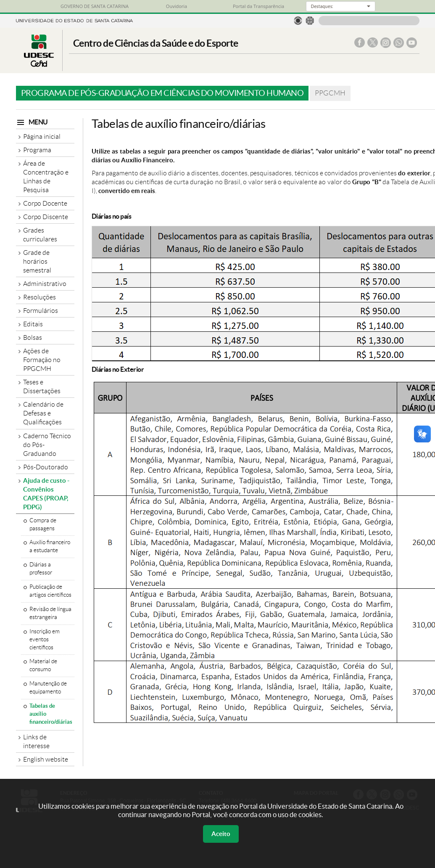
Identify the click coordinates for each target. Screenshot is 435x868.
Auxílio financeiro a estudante (50, 546)
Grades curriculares (40, 235)
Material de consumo (43, 665)
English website (46, 759)
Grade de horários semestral (37, 261)
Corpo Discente (46, 217)
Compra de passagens (43, 524)
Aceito (221, 834)
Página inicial (42, 136)
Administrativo (45, 284)
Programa (37, 150)
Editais (33, 324)
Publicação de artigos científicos (50, 591)
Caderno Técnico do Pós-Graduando (47, 445)
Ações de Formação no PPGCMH (42, 360)
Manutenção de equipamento (48, 688)
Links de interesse (36, 741)
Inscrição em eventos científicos (45, 639)
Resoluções (40, 297)
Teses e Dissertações (42, 386)
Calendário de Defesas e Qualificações (43, 413)
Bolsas (33, 337)
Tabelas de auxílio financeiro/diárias (51, 714)
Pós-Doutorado (46, 467)
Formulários (41, 311)
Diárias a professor (41, 569)
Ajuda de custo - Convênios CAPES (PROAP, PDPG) (46, 494)
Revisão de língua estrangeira (50, 613)
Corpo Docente (45, 203)
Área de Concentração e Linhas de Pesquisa (46, 177)
